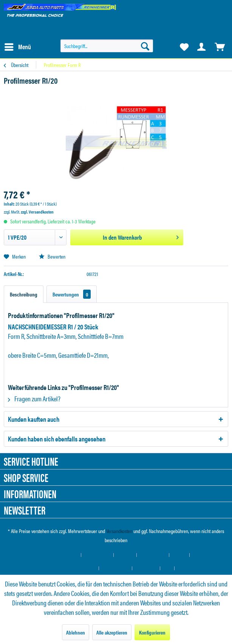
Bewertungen (72, 294)
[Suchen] (145, 46)
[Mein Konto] (202, 47)
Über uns (125, 555)
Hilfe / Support (153, 555)
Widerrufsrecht (116, 568)
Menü (18, 46)
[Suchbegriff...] (107, 46)
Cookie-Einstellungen (59, 555)
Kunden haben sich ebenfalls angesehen (57, 439)
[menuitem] (17, 47)
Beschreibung (24, 294)
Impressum (188, 568)
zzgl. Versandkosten (37, 212)
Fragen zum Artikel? (34, 398)
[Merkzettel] (184, 47)
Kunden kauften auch (34, 419)
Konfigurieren (152, 632)
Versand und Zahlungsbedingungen (65, 568)
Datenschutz (146, 568)
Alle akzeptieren (112, 632)
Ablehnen (76, 632)
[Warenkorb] (220, 47)
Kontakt (179, 555)
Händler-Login (97, 555)
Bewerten (52, 256)
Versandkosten (119, 531)
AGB (167, 568)
